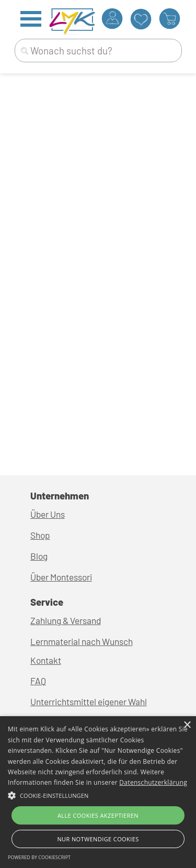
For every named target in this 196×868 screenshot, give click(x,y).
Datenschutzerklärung (153, 782)
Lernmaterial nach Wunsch (82, 641)
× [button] (187, 725)
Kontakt (46, 660)
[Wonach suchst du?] (98, 51)
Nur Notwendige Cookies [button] (98, 839)
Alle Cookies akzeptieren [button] (98, 815)
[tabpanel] (98, 653)
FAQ (38, 681)
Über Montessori (61, 577)
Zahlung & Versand (66, 620)
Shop (40, 535)
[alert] (98, 792)
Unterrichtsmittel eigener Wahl (89, 702)
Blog (39, 556)
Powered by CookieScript (39, 857)
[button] (98, 794)
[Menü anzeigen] (31, 19)
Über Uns (48, 514)
